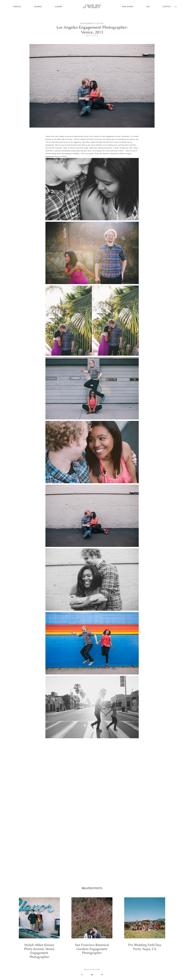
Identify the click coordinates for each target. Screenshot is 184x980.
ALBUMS (59, 7)
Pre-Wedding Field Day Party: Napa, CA (145, 928)
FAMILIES (17, 7)
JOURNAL (38, 7)
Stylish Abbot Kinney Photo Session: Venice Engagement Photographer (39, 928)
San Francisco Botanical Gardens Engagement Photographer (92, 928)
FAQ (148, 7)
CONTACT (167, 7)
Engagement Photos (92, 23)
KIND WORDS (128, 7)
